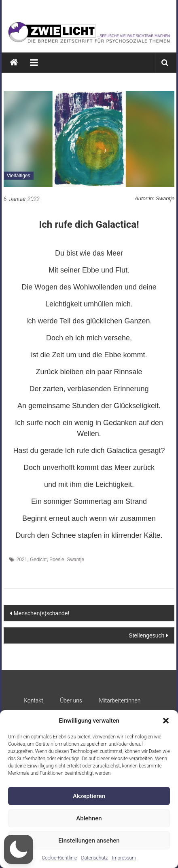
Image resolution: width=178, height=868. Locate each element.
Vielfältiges (19, 176)
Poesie (57, 560)
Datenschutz (95, 858)
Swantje (75, 560)
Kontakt (34, 700)
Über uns (71, 700)
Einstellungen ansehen (89, 841)
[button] (166, 721)
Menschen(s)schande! (42, 613)
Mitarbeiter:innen (120, 700)
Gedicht (38, 560)
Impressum (124, 858)
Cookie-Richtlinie (59, 858)
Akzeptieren (89, 796)
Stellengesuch (146, 635)
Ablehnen (89, 818)
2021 (22, 560)
